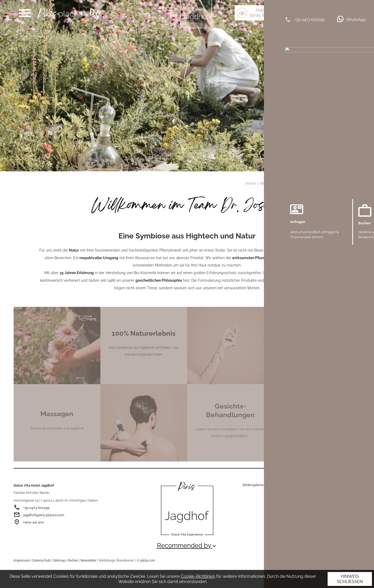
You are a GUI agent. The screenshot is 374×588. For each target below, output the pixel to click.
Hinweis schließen (350, 579)
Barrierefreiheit (299, 491)
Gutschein (276, 485)
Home (251, 183)
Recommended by (187, 546)
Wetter (349, 485)
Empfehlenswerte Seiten (312, 561)
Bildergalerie (253, 485)
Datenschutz (42, 560)
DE (340, 10)
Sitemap (59, 560)
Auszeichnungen (348, 561)
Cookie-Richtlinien (198, 576)
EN (357, 10)
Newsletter (88, 560)
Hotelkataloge (328, 485)
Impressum (22, 560)
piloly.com (148, 560)
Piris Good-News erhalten (299, 502)
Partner (73, 560)
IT (348, 10)
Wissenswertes (300, 485)
